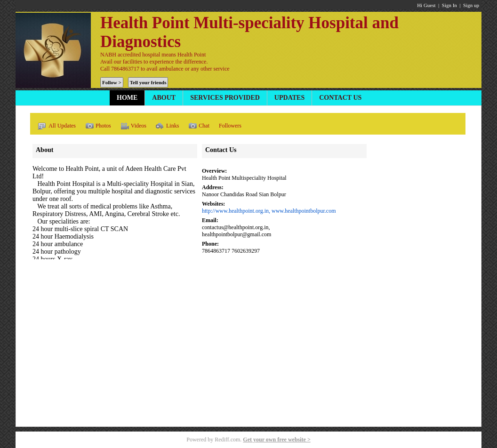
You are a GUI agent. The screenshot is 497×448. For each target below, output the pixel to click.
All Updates (56, 126)
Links (167, 126)
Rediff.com (227, 440)
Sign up (471, 5)
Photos (98, 126)
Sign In (449, 5)
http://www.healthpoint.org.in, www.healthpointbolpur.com (269, 211)
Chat (199, 126)
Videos (133, 126)
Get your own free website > (277, 440)
